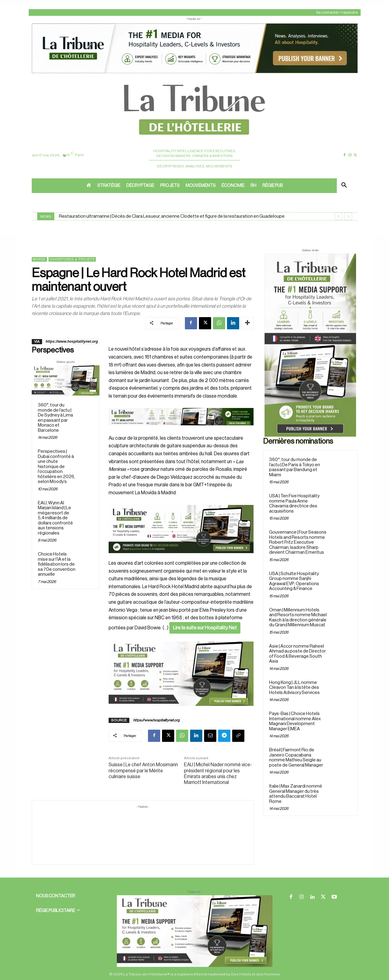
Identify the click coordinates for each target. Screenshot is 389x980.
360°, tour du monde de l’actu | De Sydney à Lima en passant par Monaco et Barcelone (55, 418)
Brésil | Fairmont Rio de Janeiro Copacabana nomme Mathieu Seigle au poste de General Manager (296, 758)
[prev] (339, 216)
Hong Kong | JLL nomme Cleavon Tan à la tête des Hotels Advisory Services (294, 688)
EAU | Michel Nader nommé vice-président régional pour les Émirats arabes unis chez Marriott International (218, 774)
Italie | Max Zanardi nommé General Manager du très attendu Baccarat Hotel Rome (296, 794)
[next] (348, 216)
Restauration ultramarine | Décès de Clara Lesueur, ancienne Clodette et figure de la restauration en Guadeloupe (172, 216)
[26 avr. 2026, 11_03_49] (181, 529)
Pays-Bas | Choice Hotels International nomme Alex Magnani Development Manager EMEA (295, 721)
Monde (39, 259)
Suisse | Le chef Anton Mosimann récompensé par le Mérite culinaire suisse (143, 771)
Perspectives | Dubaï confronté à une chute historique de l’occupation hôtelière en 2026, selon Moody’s (56, 467)
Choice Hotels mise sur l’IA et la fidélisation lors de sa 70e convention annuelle (57, 564)
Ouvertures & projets (72, 259)
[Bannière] (181, 430)
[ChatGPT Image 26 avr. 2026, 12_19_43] (195, 73)
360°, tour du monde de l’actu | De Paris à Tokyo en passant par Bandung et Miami (295, 467)
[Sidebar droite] (310, 345)
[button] (344, 186)
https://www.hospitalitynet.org (72, 342)
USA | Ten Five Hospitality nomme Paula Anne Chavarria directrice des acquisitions (294, 504)
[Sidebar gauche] (66, 380)
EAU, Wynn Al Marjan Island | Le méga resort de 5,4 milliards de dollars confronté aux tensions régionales (55, 518)
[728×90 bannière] (195, 931)
